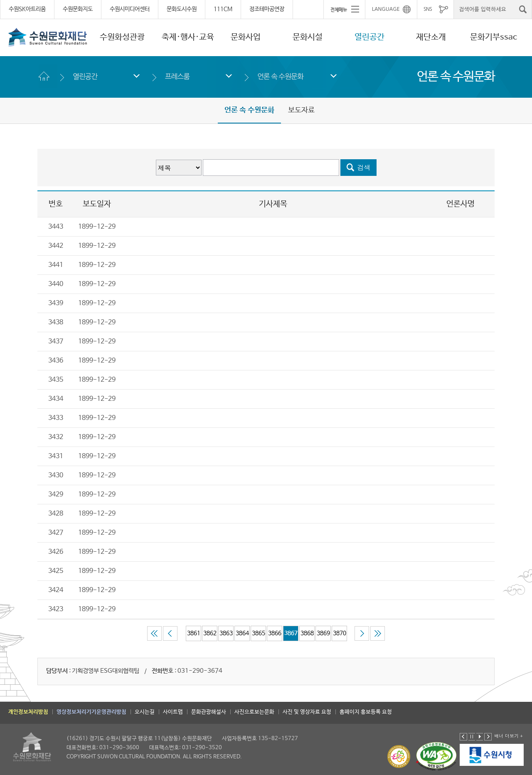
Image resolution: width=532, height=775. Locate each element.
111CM (223, 9)
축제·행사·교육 (188, 37)
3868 (307, 633)
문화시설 (308, 37)
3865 (259, 633)
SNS (428, 9)
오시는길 (145, 712)
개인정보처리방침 (28, 712)
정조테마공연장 (267, 9)
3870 (340, 633)
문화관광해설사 (209, 712)
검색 (364, 167)
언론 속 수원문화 (280, 76)
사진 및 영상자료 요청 (307, 712)
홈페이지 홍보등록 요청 (366, 712)
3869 (323, 633)
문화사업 (246, 37)
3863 (226, 633)
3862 (210, 633)
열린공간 (369, 37)
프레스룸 (177, 76)
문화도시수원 (182, 9)
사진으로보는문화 (254, 712)
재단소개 (431, 37)
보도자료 (301, 110)
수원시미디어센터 (130, 9)
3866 (275, 633)
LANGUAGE (386, 9)
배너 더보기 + (509, 736)
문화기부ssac (494, 37)
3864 (242, 633)
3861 (194, 633)
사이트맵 (173, 712)
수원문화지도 (78, 9)
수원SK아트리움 (27, 9)
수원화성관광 (122, 37)
